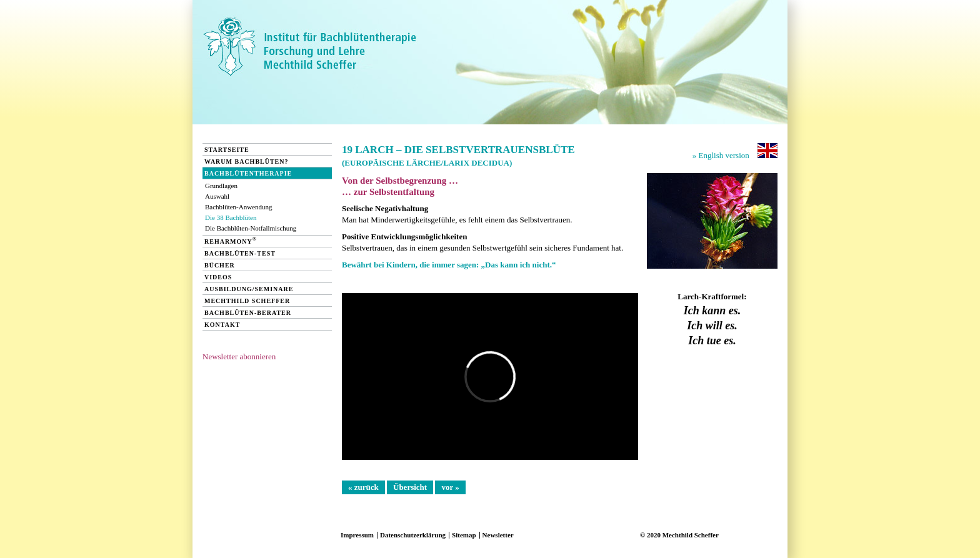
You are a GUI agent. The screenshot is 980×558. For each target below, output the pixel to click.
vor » (450, 487)
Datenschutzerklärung (413, 535)
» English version (735, 152)
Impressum (357, 535)
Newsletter (498, 535)
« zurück (363, 487)
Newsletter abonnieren (239, 356)
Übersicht (410, 487)
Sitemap (464, 535)
